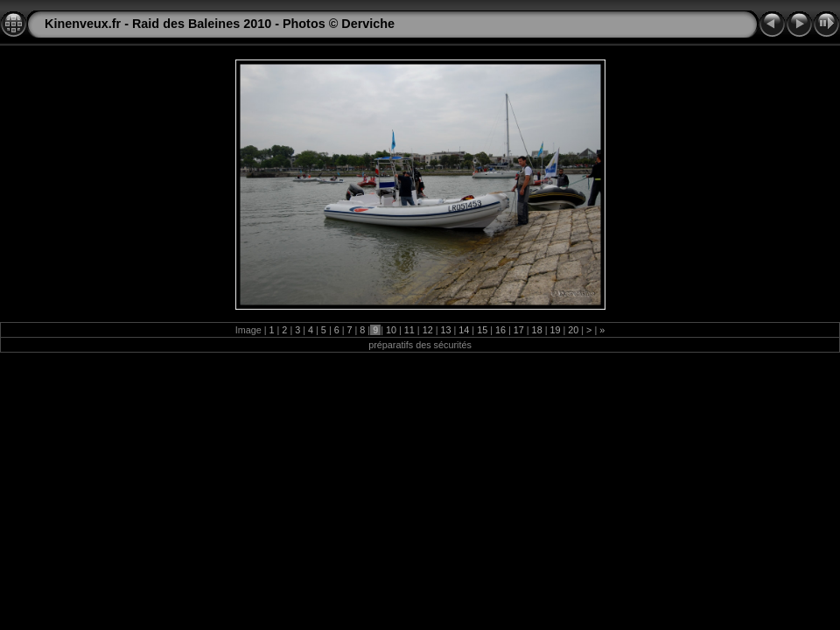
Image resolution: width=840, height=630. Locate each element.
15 (482, 330)
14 (464, 330)
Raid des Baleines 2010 (202, 24)
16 (500, 330)
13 (445, 330)
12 (428, 330)
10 (391, 330)
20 (573, 330)
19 (555, 330)
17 (519, 330)
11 (409, 330)
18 (537, 330)
